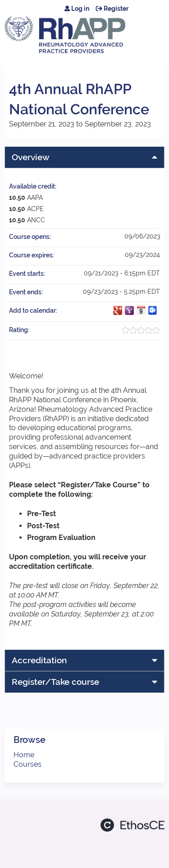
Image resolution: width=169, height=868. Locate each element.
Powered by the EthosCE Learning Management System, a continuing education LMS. (132, 825)
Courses (27, 764)
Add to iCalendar (141, 310)
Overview (31, 157)
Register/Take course (55, 682)
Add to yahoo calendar (129, 310)
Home (24, 755)
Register (116, 9)
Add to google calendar (118, 310)
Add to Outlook (153, 310)
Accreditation (39, 660)
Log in (80, 9)
